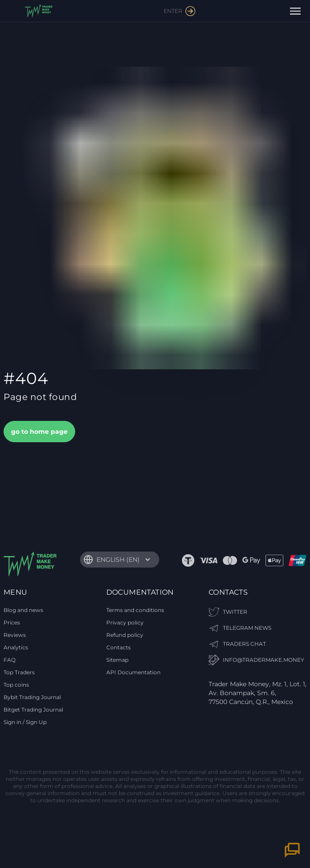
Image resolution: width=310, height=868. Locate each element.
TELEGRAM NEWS (240, 628)
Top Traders (19, 672)
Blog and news (23, 610)
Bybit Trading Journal (32, 697)
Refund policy (125, 635)
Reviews (15, 635)
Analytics (16, 647)
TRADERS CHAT (237, 644)
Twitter (228, 612)
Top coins (16, 685)
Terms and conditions (135, 610)
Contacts (119, 647)
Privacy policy (125, 622)
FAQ (10, 660)
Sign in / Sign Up (25, 722)
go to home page (39, 432)
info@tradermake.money (256, 660)
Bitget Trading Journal (33, 710)
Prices (12, 622)
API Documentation (133, 672)
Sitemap (117, 660)
